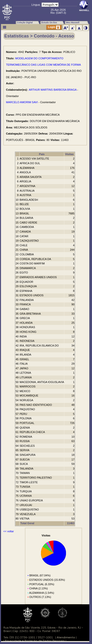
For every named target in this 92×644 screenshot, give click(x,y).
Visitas (69, 154)
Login (54, 27)
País (42, 154)
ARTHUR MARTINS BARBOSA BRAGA (53, 90)
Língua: (36, 5)
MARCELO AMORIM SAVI (22, 102)
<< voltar (9, 531)
